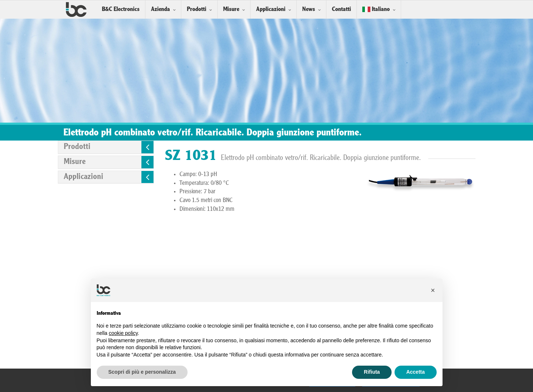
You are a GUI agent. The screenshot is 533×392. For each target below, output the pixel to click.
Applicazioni (271, 9)
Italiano (376, 9)
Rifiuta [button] (372, 372)
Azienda (160, 9)
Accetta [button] (416, 372)
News (309, 9)
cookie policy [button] (123, 333)
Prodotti (197, 9)
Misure (231, 9)
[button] (433, 290)
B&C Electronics (121, 9)
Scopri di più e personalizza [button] (142, 372)
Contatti (341, 9)
